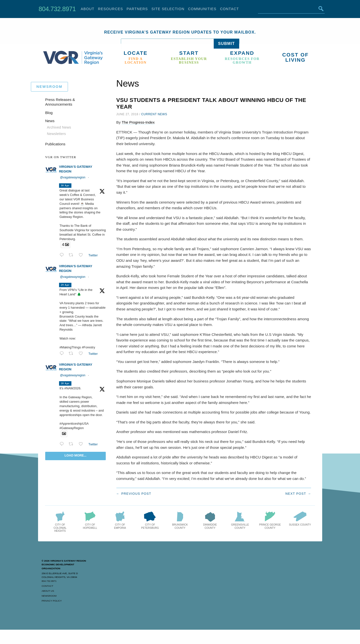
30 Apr (65, 185)
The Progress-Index (138, 122)
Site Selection (168, 9)
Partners (137, 9)
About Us (48, 591)
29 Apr (65, 285)
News (50, 121)
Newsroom (49, 596)
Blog (49, 113)
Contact (229, 9)
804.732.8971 (57, 9)
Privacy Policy (52, 601)
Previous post (136, 494)
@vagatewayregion (73, 177)
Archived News (59, 127)
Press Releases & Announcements (60, 102)
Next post (296, 494)
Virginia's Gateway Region (76, 169)
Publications (55, 144)
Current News (154, 114)
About (88, 9)
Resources (110, 9)
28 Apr (65, 383)
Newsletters (56, 134)
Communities (202, 9)
